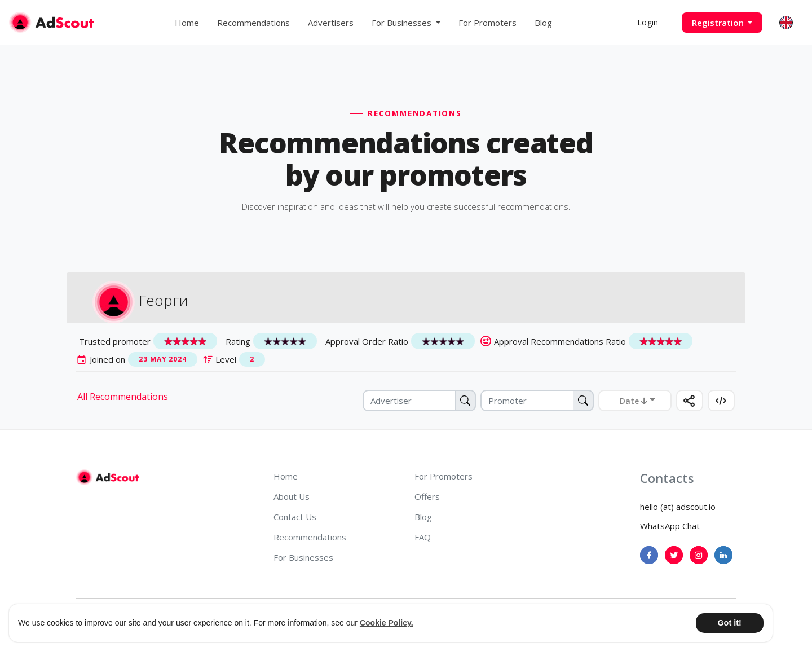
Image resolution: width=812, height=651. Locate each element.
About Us (292, 496)
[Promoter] (537, 401)
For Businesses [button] (403, 23)
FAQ (423, 537)
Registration (719, 23)
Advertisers (331, 23)
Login (648, 22)
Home (187, 23)
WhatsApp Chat (670, 526)
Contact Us (295, 517)
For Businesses (303, 557)
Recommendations (253, 23)
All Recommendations (123, 397)
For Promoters (487, 23)
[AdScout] (107, 477)
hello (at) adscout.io (678, 507)
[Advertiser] (419, 401)
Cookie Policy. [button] (387, 623)
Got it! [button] (729, 623)
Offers (427, 496)
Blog (543, 23)
